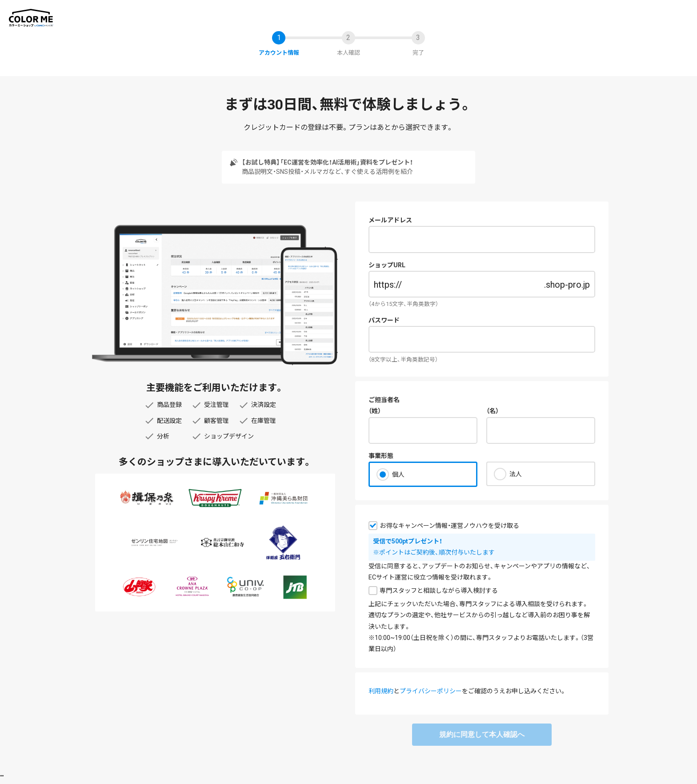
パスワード (384, 320)
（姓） (375, 411)
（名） (493, 411)
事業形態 (381, 456)
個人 (398, 474)
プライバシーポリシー (431, 691)
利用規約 (381, 691)
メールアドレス (390, 220)
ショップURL (387, 265)
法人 (516, 474)
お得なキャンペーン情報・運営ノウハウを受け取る (449, 526)
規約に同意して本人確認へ (482, 734)
